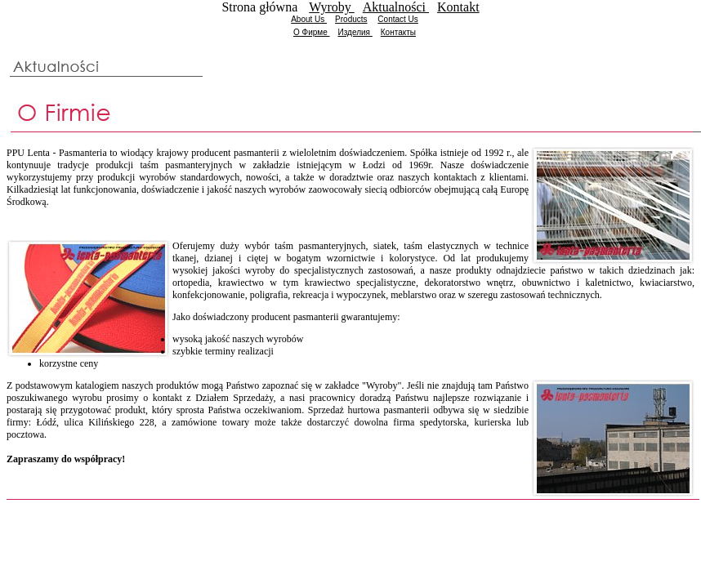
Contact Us (397, 19)
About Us (309, 19)
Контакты (398, 32)
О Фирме (312, 32)
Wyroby (331, 7)
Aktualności (396, 7)
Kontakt (458, 7)
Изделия (355, 32)
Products (351, 19)
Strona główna (261, 7)
